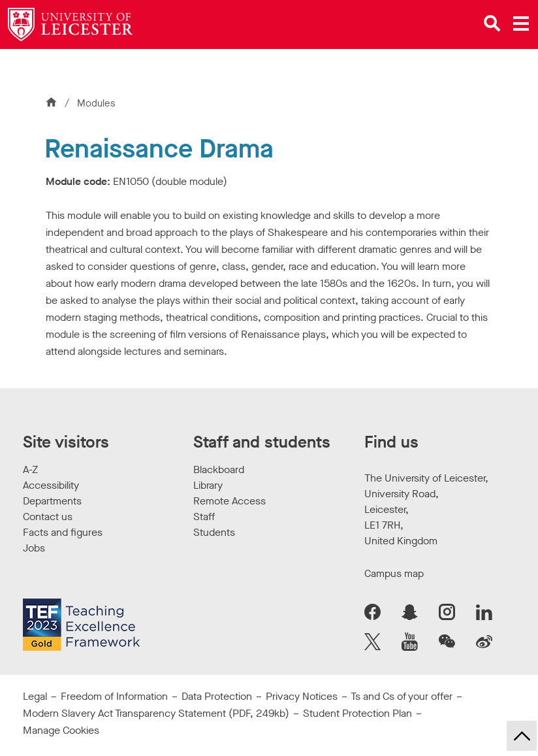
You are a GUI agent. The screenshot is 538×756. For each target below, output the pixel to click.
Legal (35, 696)
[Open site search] (492, 24)
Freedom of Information (114, 696)
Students (214, 532)
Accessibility (51, 485)
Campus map (394, 573)
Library (208, 485)
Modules (96, 103)
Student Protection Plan (357, 713)
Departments (52, 501)
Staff (204, 517)
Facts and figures (63, 532)
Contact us (48, 517)
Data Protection (217, 696)
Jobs (34, 548)
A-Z (30, 469)
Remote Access (229, 501)
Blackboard (219, 469)
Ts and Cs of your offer (402, 696)
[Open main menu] (521, 24)
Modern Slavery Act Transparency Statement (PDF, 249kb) (156, 713)
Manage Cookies (61, 730)
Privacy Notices (302, 696)
